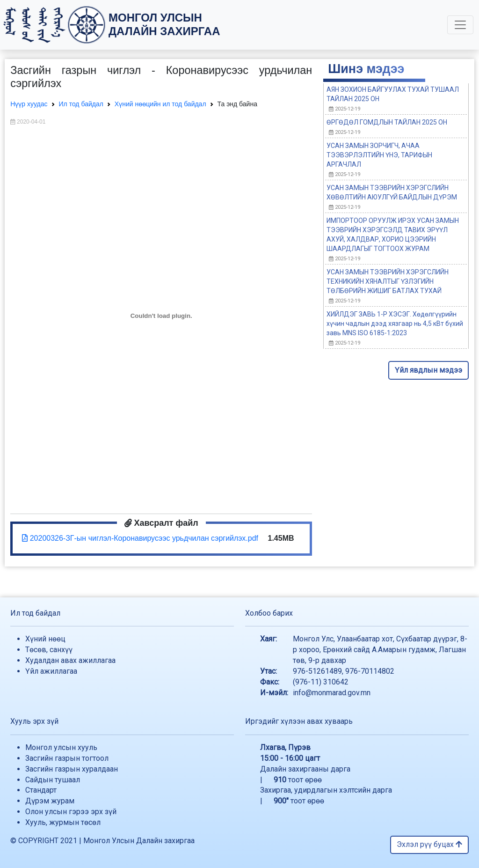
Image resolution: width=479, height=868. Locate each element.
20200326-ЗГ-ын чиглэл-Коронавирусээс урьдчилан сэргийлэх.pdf (140, 538)
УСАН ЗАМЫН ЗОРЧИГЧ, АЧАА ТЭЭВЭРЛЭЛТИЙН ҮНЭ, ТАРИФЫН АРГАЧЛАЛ (379, 155)
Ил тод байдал (81, 104)
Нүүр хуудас (29, 104)
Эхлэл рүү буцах (429, 844)
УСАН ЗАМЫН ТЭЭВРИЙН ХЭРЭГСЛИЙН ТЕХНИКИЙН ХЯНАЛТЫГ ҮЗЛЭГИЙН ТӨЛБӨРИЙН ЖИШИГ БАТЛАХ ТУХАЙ (388, 281)
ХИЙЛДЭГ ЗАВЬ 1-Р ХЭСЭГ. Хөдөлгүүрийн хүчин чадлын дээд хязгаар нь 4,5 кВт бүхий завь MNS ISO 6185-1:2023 (395, 324)
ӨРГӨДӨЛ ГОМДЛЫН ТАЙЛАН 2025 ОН (387, 122)
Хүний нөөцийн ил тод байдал (160, 104)
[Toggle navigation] (460, 25)
